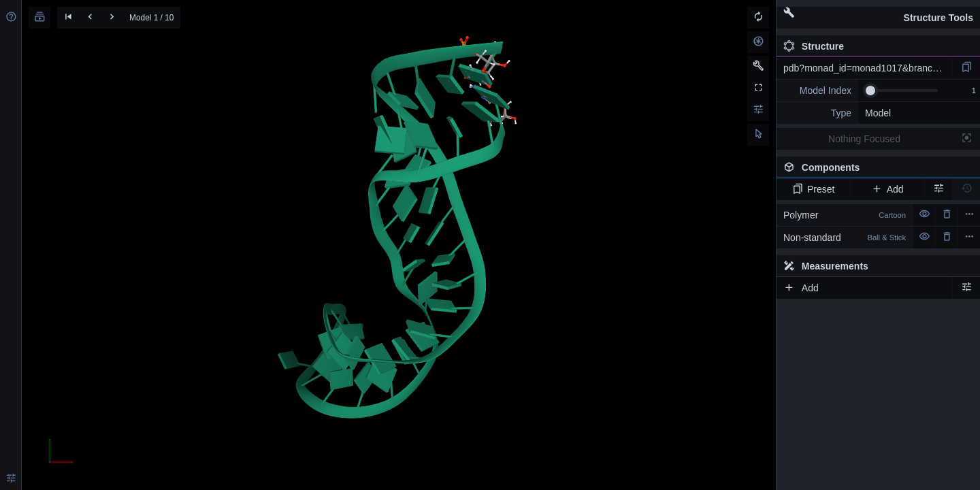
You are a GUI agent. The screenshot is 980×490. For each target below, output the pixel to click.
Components (875, 170)
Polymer (845, 215)
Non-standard (845, 238)
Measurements (826, 266)
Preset (814, 189)
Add (887, 189)
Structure (814, 46)
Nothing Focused (864, 139)
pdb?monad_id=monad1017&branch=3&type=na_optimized (868, 68)
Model (878, 113)
